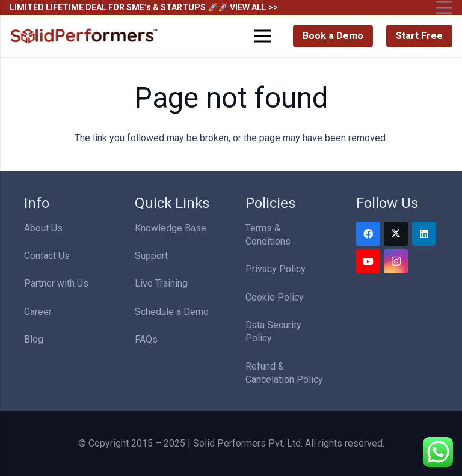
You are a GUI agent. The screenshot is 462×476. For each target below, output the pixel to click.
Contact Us (47, 256)
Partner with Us (56, 283)
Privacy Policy (276, 269)
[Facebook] (368, 234)
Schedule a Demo (172, 312)
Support (151, 256)
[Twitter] (396, 234)
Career (38, 312)
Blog (34, 339)
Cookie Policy (275, 297)
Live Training (161, 283)
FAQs (146, 339)
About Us (43, 228)
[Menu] (263, 36)
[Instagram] (396, 261)
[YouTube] (368, 261)
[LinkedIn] (424, 234)
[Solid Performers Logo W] (85, 36)
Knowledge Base (171, 228)
